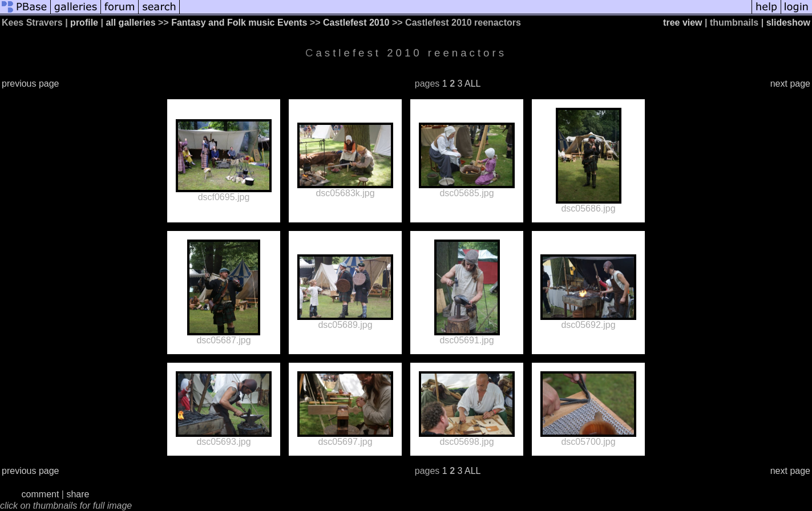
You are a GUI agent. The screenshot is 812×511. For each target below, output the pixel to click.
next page (790, 84)
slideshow (788, 23)
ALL (472, 84)
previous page (31, 84)
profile (84, 23)
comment (41, 494)
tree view (682, 23)
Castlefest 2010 (356, 23)
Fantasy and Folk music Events (239, 23)
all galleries (130, 23)
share (78, 494)
